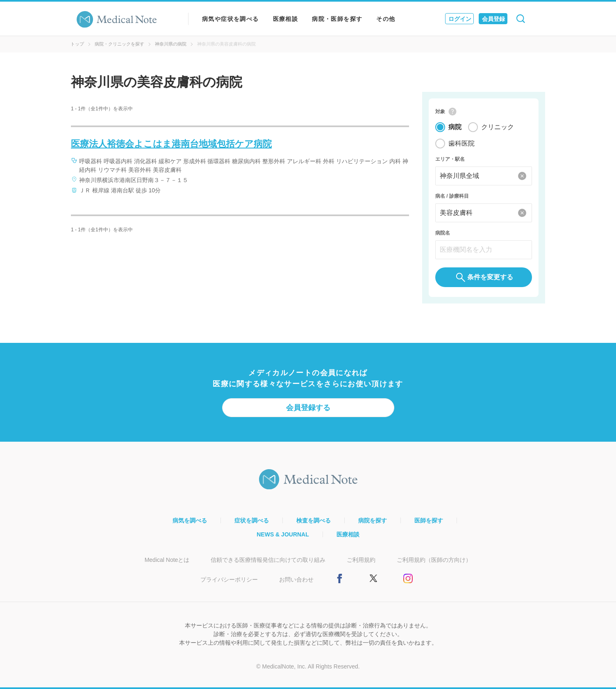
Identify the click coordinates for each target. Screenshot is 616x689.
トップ (77, 44)
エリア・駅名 (450, 159)
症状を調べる (252, 520)
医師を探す (429, 520)
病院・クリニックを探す (119, 44)
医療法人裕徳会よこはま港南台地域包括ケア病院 (171, 144)
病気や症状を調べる (231, 19)
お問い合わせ (296, 579)
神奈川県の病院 (171, 44)
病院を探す (373, 520)
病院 (455, 127)
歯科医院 (461, 143)
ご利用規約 (361, 560)
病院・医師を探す (337, 19)
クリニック (498, 127)
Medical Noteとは (167, 560)
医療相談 (286, 19)
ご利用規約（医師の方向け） (434, 560)
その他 (386, 19)
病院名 (443, 233)
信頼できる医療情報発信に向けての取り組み (268, 560)
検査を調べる (314, 520)
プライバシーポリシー (229, 579)
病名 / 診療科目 (452, 196)
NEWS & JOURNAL (283, 534)
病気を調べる (190, 520)
